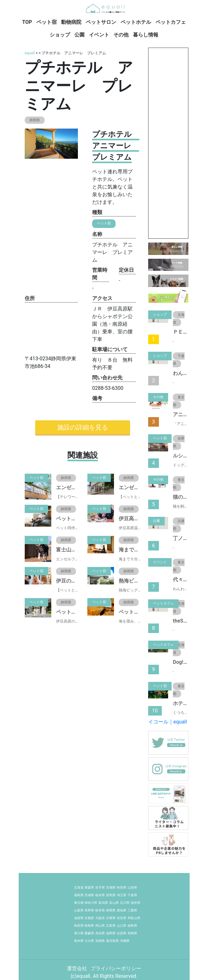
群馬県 (111, 895)
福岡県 (111, 933)
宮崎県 (100, 941)
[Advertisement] (168, 143)
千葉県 (132, 895)
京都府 (89, 918)
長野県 (89, 910)
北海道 (79, 887)
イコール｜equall (168, 722)
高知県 (100, 933)
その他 (121, 35)
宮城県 (111, 887)
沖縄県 (125, 941)
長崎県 (132, 933)
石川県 (125, 903)
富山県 (114, 903)
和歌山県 (134, 918)
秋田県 (122, 887)
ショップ (60, 35)
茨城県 (89, 895)
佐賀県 (122, 933)
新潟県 (103, 903)
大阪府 (100, 918)
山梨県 (79, 910)
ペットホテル (136, 22)
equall (30, 53)
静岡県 (111, 910)
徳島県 (132, 926)
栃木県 (100, 895)
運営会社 (78, 968)
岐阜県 (100, 910)
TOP (27, 22)
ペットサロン (101, 22)
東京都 (79, 903)
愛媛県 (89, 933)
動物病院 (71, 22)
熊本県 (79, 941)
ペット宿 (47, 22)
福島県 (79, 895)
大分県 (89, 941)
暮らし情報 (146, 35)
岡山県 (100, 926)
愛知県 (122, 910)
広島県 (111, 926)
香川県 (79, 933)
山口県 (122, 926)
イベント (99, 35)
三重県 (132, 910)
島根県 (89, 926)
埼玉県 (122, 895)
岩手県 (100, 887)
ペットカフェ (171, 22)
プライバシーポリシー (116, 968)
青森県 (89, 887)
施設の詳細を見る (83, 427)
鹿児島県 (112, 941)
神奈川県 (91, 903)
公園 (79, 35)
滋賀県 (79, 918)
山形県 (132, 887)
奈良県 (122, 918)
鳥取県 (79, 926)
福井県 (136, 903)
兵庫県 (111, 918)
